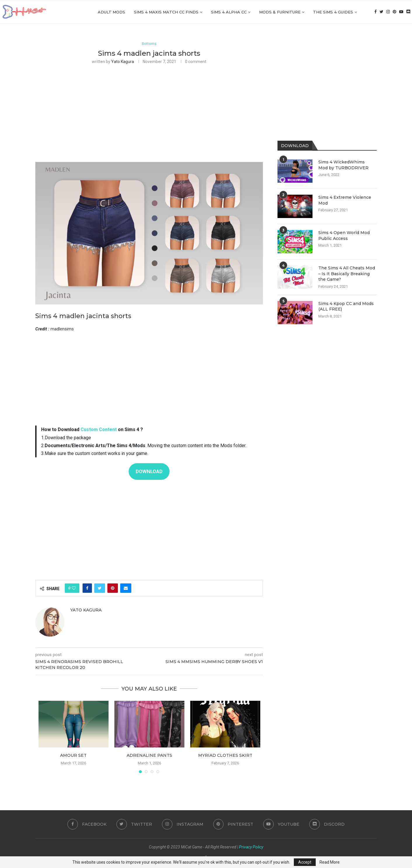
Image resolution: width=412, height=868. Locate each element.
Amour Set (73, 755)
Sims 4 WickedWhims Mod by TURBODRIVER (343, 165)
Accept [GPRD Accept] (305, 862)
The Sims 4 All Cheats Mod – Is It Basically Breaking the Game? (347, 274)
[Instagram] (388, 12)
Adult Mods (111, 12)
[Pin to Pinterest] (113, 588)
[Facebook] (376, 12)
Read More (330, 862)
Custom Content (99, 430)
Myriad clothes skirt (225, 755)
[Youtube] (401, 12)
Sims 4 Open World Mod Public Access (344, 236)
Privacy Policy (251, 847)
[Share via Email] (126, 588)
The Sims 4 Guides (333, 12)
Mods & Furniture (280, 12)
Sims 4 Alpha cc (229, 12)
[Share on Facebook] (87, 588)
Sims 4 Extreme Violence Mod (345, 200)
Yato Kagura (123, 62)
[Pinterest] (394, 12)
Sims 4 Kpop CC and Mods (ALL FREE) (346, 306)
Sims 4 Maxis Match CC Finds (166, 12)
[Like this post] (74, 588)
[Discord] (408, 12)
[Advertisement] (149, 113)
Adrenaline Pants (149, 755)
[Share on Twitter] (100, 588)
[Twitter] (382, 12)
